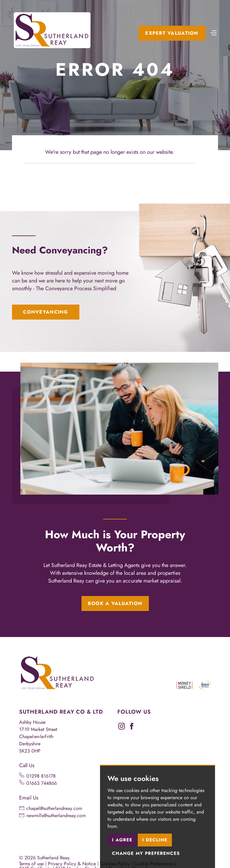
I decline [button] (155, 840)
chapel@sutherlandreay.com (54, 808)
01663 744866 (42, 783)
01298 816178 (41, 776)
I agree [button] (122, 840)
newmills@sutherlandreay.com (56, 815)
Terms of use (31, 864)
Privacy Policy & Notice (72, 864)
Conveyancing (46, 312)
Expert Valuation (172, 33)
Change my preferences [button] (146, 853)
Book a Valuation (115, 603)
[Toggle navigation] (214, 32)
